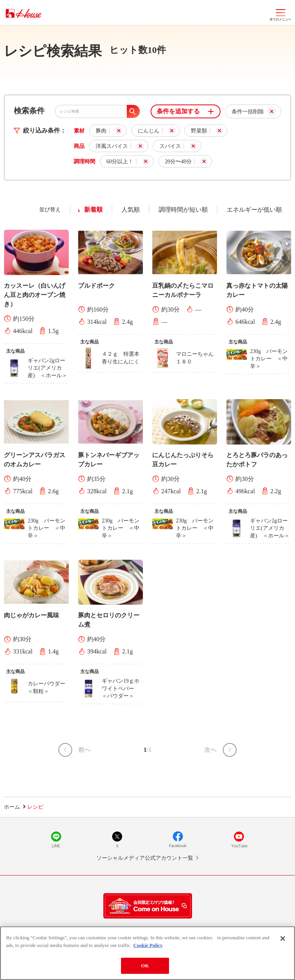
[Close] (283, 939)
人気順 (131, 210)
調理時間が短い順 (183, 210)
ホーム (12, 807)
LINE (56, 839)
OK (145, 966)
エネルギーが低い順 (254, 210)
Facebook (178, 839)
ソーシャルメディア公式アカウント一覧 (145, 858)
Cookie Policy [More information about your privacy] (148, 945)
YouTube (239, 839)
